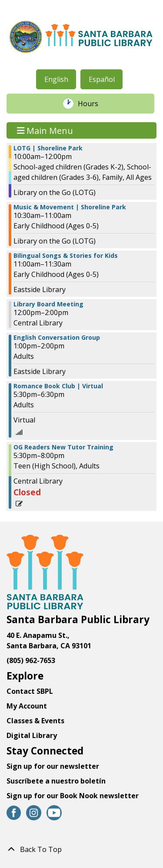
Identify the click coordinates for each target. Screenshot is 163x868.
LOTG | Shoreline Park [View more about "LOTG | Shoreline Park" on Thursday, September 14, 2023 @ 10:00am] (48, 148)
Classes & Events (35, 721)
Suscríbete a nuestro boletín (56, 781)
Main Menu (45, 130)
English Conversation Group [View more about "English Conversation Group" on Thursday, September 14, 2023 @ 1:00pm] (57, 338)
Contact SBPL (30, 691)
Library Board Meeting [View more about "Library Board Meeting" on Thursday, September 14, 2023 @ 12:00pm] (48, 304)
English (56, 79)
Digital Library (32, 735)
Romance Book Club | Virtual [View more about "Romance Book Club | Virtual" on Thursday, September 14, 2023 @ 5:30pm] (58, 386)
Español (102, 79)
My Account (27, 706)
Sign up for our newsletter (53, 766)
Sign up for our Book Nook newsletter (73, 796)
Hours (93, 104)
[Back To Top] (81, 849)
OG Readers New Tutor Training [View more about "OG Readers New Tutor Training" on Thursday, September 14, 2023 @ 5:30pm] (63, 447)
